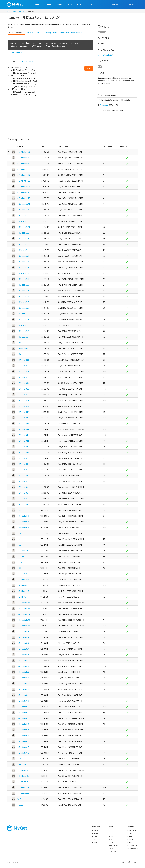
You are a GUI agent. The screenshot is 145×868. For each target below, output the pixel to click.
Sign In (115, 4)
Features (35, 5)
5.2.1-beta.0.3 (23, 493)
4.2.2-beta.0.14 (23, 707)
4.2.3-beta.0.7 (23, 660)
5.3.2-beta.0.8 (23, 296)
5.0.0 (20, 562)
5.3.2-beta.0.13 (23, 268)
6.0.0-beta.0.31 (23, 163)
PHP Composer (114, 846)
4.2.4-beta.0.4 (23, 580)
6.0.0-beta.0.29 (24, 175)
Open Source (131, 842)
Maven (111, 842)
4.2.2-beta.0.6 (23, 753)
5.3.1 (19, 343)
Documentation (132, 830)
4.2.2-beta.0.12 (23, 718)
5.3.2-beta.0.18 (23, 239)
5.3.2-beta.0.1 (23, 337)
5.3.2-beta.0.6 (23, 308)
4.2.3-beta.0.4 (23, 678)
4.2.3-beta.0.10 (23, 643)
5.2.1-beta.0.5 (23, 481)
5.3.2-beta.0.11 (23, 279)
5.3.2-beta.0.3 (23, 325)
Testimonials (96, 840)
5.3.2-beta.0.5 (23, 314)
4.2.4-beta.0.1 (23, 597)
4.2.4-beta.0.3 (23, 585)
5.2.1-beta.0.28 (23, 360)
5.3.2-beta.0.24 (24, 204)
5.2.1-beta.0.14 (23, 429)
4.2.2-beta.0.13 (23, 712)
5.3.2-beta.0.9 (23, 291)
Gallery (14, 11)
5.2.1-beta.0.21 (23, 400)
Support (80, 5)
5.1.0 (19, 545)
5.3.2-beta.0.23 (24, 210)
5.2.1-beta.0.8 (23, 464)
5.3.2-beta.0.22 (24, 215)
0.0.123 (20, 805)
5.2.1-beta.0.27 (23, 366)
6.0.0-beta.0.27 (24, 187)
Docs (70, 5)
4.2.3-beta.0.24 (24, 614)
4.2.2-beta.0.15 (23, 701)
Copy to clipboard (16, 52)
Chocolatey (64, 33)
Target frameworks (29, 61)
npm (111, 833)
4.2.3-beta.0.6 (23, 666)
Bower (111, 836)
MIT (100, 67)
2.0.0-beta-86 (23, 776)
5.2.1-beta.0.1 (23, 504)
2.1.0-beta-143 (23, 770)
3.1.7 (19, 759)
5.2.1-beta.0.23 (23, 389)
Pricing (60, 5)
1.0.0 (19, 799)
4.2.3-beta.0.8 (23, 655)
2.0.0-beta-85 (23, 782)
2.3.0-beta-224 (24, 764)
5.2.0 (19, 510)
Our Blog (130, 836)
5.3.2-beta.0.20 (24, 227)
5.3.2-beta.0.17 (23, 244)
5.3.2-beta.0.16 (23, 250)
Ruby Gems (113, 852)
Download (104, 105)
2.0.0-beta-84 (23, 788)
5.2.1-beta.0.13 (23, 435)
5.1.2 (19, 533)
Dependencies (14, 61)
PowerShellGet (77, 33)
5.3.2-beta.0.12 (23, 273)
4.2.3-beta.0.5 (23, 672)
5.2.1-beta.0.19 (23, 412)
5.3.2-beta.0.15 (23, 256)
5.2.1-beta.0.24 (23, 383)
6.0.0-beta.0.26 (24, 192)
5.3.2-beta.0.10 (23, 285)
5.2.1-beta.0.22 (23, 395)
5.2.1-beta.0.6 (23, 476)
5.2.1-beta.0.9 (23, 458)
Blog (90, 5)
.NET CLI (40, 33)
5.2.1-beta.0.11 (23, 447)
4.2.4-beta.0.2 (23, 591)
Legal (8, 862)
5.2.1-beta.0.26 (23, 372)
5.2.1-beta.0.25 (23, 377)
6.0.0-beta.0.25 (24, 198)
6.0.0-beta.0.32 (24, 158)
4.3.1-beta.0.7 (23, 574)
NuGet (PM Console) (16, 33)
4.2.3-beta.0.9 (23, 649)
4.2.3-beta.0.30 (24, 603)
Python (111, 849)
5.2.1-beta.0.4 (23, 487)
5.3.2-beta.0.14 (23, 262)
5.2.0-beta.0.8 (23, 516)
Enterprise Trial (132, 846)
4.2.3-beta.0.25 (24, 608)
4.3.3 (19, 568)
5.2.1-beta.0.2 (23, 499)
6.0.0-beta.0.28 (24, 181)
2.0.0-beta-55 (23, 793)
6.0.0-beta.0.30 (24, 169)
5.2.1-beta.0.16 (23, 418)
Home (9, 11)
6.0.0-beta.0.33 (24, 152)
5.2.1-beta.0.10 (23, 452)
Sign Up (131, 4)
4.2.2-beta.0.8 (23, 741)
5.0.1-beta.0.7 (23, 556)
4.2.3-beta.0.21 (23, 632)
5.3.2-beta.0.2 (23, 331)
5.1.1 (19, 539)
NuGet (111, 830)
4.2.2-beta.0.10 (23, 730)
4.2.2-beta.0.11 (23, 724)
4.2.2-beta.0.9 (23, 736)
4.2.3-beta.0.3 (23, 684)
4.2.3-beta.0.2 (23, 689)
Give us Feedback (133, 849)
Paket (55, 33)
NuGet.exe (30, 33)
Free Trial (130, 840)
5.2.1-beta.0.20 (23, 406)
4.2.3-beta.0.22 (24, 626)
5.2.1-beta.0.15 (23, 424)
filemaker (21, 11)
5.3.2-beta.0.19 (23, 233)
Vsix (110, 840)
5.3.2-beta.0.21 (23, 221)
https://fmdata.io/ (105, 55)
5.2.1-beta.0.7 (23, 470)
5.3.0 (19, 354)
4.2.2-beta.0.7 (23, 747)
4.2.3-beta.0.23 (24, 620)
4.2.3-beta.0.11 (23, 637)
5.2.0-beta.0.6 (23, 528)
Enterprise (48, 5)
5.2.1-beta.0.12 (23, 441)
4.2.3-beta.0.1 (23, 695)
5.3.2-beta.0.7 (23, 302)
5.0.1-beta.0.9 (23, 551)
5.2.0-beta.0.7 (23, 522)
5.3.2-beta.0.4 (23, 320)
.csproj (48, 33)
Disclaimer (15, 862)
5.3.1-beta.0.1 (22, 348)
